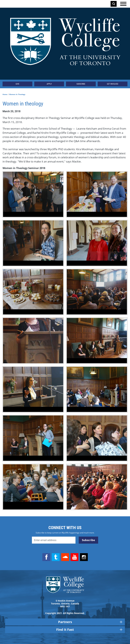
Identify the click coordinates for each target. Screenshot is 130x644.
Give (17, 84)
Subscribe (81, 84)
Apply (49, 84)
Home (5, 94)
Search (114, 4)
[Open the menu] (123, 4)
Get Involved (113, 84)
